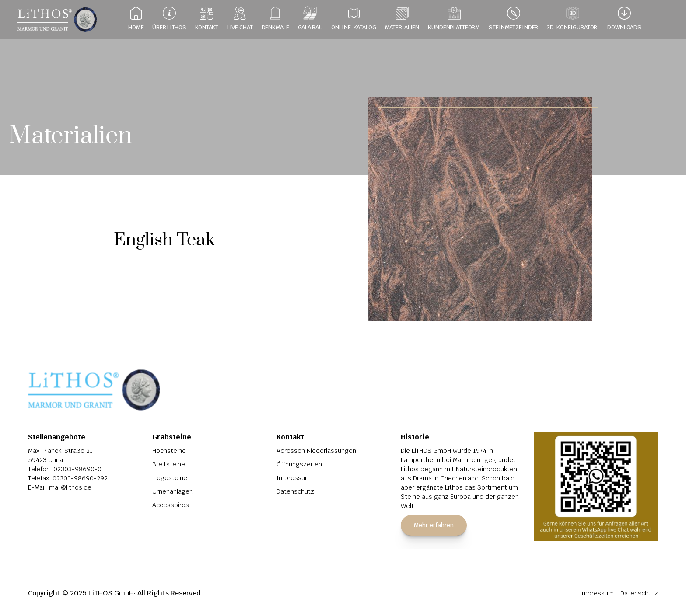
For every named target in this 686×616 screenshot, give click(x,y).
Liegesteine (170, 478)
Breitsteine (169, 464)
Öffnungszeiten (299, 464)
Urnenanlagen (173, 491)
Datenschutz (295, 491)
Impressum (294, 478)
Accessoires (171, 505)
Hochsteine (169, 451)
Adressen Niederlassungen (316, 451)
